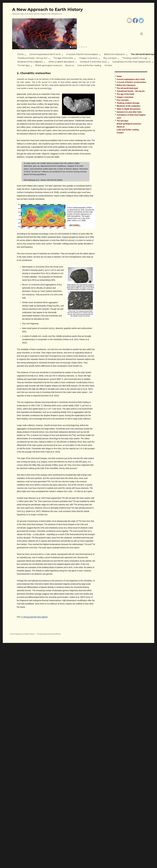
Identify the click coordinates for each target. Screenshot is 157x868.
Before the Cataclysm (114, 54)
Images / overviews (88, 58)
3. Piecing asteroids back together (34, 617)
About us (70, 65)
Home (20, 54)
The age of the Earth (63, 58)
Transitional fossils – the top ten (32, 58)
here (50, 88)
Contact (108, 65)
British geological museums (49, 65)
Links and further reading (89, 65)
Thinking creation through (135, 58)
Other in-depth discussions (61, 62)
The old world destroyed (127, 88)
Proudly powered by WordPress (49, 634)
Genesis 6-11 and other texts (93, 62)
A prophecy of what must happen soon (132, 62)
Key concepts (110, 58)
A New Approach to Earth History (47, 9)
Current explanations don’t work (45, 54)
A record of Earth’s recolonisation (82, 54)
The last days (23, 65)
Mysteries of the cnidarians (30, 62)
